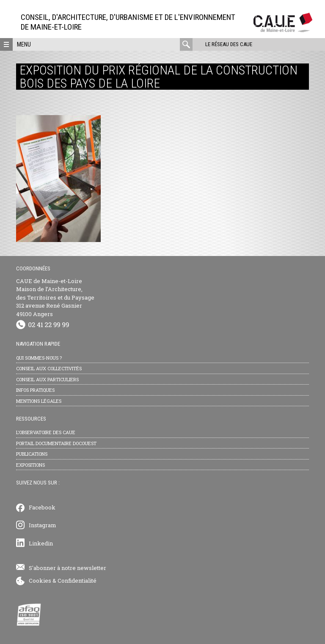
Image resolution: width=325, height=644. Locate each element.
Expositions (30, 465)
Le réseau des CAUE (229, 44)
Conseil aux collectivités (49, 368)
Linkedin (41, 543)
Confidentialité (77, 581)
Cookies (40, 581)
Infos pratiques (35, 390)
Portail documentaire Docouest (56, 443)
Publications (32, 454)
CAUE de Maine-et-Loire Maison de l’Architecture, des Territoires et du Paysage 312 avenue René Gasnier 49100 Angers (55, 297)
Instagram (43, 525)
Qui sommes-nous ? (39, 358)
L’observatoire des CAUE (46, 432)
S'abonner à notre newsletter (67, 568)
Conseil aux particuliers (47, 379)
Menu (24, 44)
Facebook (42, 507)
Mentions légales (39, 401)
